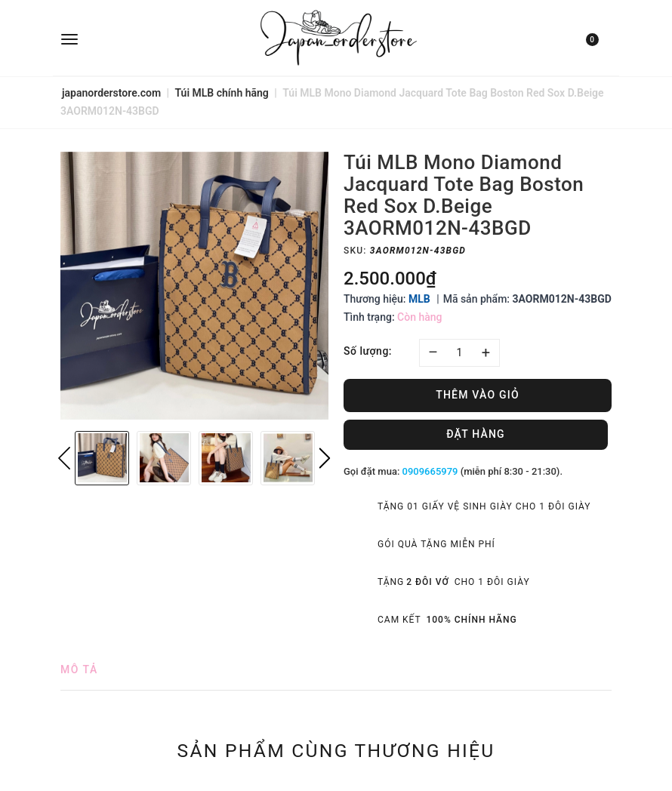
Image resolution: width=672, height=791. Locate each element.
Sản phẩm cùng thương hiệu (336, 750)
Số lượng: (368, 351)
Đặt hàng (476, 434)
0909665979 (430, 471)
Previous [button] (64, 458)
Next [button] (325, 458)
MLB (419, 299)
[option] (194, 286)
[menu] (152, 38)
